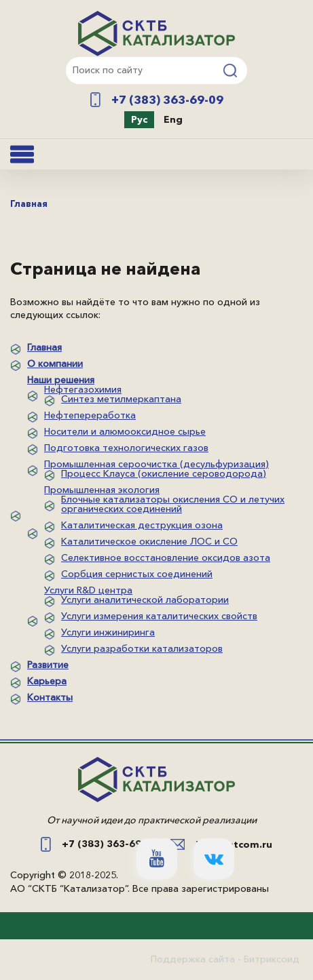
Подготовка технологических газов (126, 448)
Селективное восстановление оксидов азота (166, 557)
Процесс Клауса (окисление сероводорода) (164, 473)
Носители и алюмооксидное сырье (125, 431)
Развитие (48, 665)
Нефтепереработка (90, 415)
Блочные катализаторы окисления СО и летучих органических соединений (173, 504)
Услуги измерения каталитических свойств (159, 616)
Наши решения (61, 380)
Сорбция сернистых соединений (137, 574)
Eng (173, 119)
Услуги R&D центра (88, 590)
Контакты (50, 697)
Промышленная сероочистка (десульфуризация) (156, 464)
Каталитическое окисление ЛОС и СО (149, 541)
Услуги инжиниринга (108, 632)
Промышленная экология (102, 490)
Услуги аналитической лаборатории (145, 600)
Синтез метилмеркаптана (121, 399)
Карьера (47, 681)
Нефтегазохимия (83, 389)
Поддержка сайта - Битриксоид (225, 959)
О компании (55, 364)
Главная (44, 347)
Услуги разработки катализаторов (142, 648)
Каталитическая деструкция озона (142, 525)
